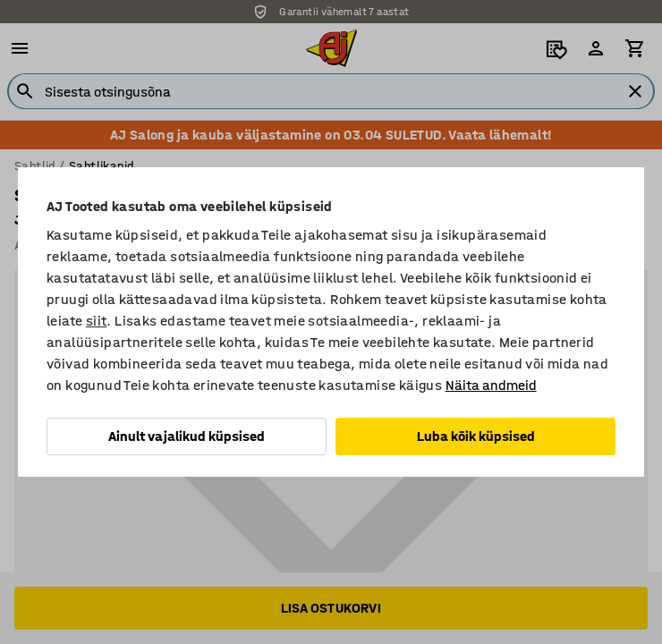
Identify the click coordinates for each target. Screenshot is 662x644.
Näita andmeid (491, 385)
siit (97, 321)
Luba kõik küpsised (476, 436)
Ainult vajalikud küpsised (187, 436)
